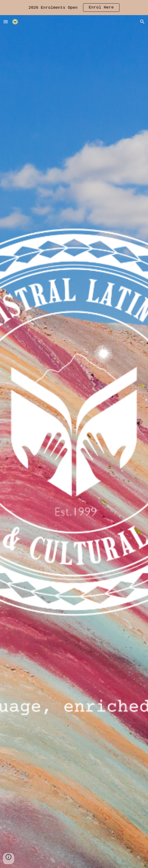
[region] (74, 8)
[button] (6, 22)
